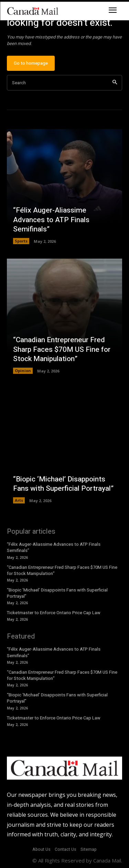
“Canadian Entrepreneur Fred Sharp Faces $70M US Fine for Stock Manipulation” (62, 349)
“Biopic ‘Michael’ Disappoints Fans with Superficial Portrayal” (63, 484)
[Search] (115, 83)
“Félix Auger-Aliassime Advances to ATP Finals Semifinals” (51, 220)
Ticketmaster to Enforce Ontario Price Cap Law (54, 613)
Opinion (23, 371)
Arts (19, 500)
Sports (21, 241)
